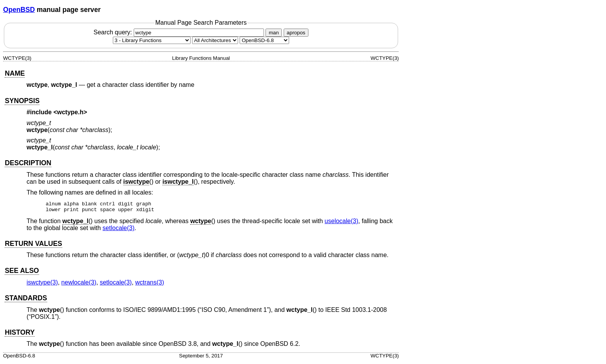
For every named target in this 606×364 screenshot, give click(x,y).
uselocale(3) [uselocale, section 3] (341, 223)
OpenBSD (19, 10)
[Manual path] (264, 40)
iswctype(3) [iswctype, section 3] (42, 285)
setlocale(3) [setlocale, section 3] (118, 230)
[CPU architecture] (215, 40)
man (274, 33)
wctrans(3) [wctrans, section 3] (150, 285)
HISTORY (20, 335)
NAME (15, 73)
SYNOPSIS (22, 101)
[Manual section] (152, 40)
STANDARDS (26, 300)
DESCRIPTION (28, 163)
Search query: (180, 32)
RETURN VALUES (33, 246)
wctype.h (70, 112)
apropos (296, 33)
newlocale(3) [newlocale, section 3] (79, 285)
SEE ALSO (22, 273)
